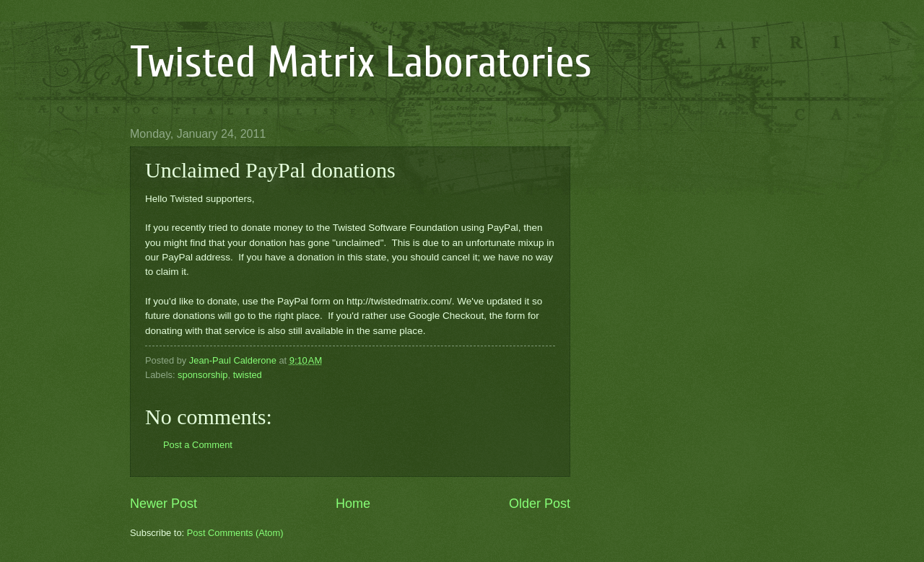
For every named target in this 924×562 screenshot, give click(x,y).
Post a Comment (198, 445)
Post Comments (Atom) (235, 533)
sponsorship (202, 375)
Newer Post (164, 504)
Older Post (540, 504)
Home (353, 504)
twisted (248, 375)
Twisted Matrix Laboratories (361, 63)
